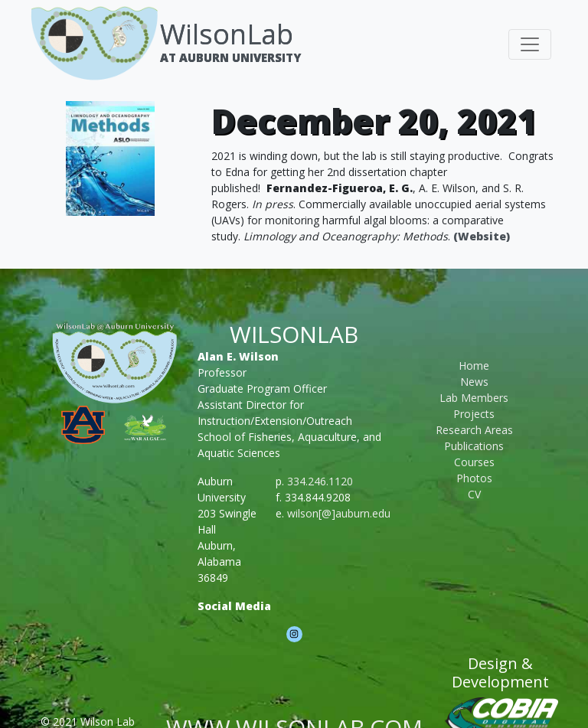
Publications (474, 446)
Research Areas (474, 430)
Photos (474, 478)
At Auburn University (230, 57)
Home (474, 366)
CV (474, 494)
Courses (474, 462)
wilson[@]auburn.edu (339, 513)
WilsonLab (227, 34)
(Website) (482, 236)
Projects (474, 414)
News (474, 382)
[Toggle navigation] (530, 44)
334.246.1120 (320, 481)
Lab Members (474, 398)
